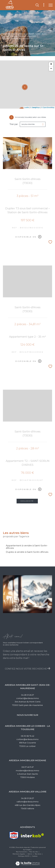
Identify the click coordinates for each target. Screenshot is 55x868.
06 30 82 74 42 (27, 736)
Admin (30, 854)
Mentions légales (19, 854)
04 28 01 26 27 (27, 695)
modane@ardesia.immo (27, 771)
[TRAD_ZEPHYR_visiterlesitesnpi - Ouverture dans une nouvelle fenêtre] (14, 835)
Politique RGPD (24, 856)
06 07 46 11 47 (27, 767)
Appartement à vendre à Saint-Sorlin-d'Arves (27, 547)
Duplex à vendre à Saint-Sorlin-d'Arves (27, 552)
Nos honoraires (22, 852)
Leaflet (27, 107)
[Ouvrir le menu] (51, 5)
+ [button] (51, 64)
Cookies (35, 856)
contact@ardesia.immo (28, 698)
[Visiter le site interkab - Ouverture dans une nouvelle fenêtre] (32, 835)
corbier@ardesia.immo (27, 739)
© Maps (35, 107)
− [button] (51, 69)
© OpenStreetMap (48, 107)
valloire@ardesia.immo (28, 802)
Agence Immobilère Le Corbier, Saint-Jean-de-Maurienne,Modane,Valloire (25, 35)
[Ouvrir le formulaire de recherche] (37, 5)
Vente (6, 39)
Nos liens (38, 854)
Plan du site (34, 852)
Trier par (14, 124)
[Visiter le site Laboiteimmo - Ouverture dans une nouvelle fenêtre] (28, 862)
